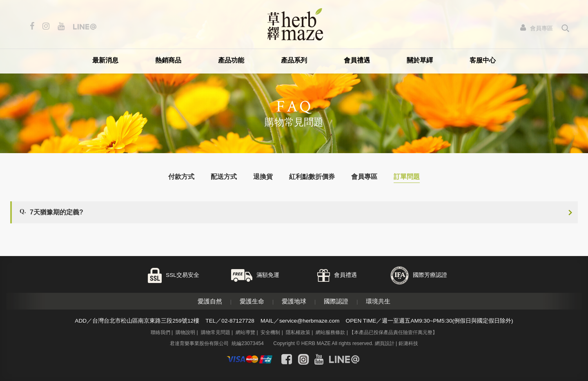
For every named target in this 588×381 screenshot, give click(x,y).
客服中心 (483, 60)
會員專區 (364, 177)
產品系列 (294, 60)
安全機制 (270, 332)
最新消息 (105, 60)
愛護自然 (210, 301)
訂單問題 (407, 177)
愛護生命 (252, 301)
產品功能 (231, 60)
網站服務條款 (330, 332)
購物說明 (185, 332)
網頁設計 (385, 343)
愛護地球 (294, 301)
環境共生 (378, 301)
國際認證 (336, 301)
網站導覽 (245, 332)
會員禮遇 (357, 60)
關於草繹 (420, 60)
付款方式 (181, 177)
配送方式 (224, 177)
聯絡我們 (160, 332)
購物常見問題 (216, 332)
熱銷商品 (168, 60)
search (566, 28)
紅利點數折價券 (312, 177)
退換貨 (263, 177)
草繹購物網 (295, 24)
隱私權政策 (298, 332)
